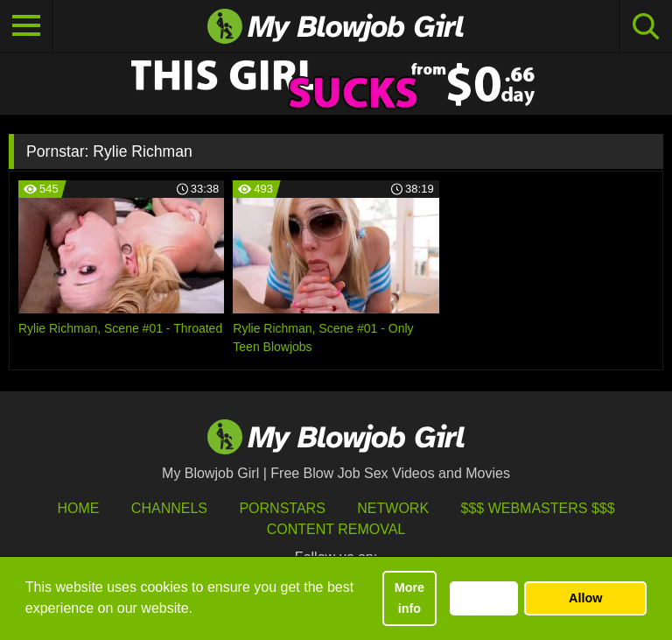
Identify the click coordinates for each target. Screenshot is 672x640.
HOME (78, 508)
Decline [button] (483, 598)
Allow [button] (585, 598)
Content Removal (336, 529)
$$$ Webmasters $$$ (538, 508)
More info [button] (409, 598)
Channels (169, 508)
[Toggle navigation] (26, 26)
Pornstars (282, 508)
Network (393, 508)
